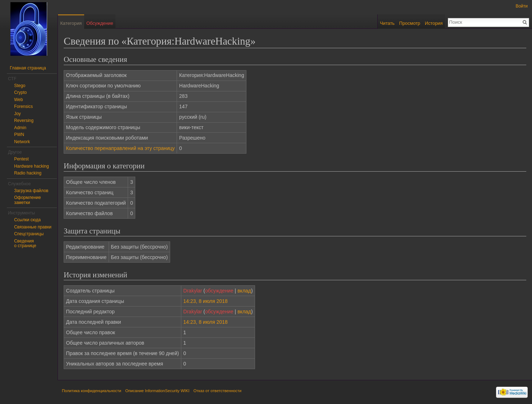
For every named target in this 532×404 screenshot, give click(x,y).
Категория (71, 23)
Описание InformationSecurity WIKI (157, 391)
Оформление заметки (27, 200)
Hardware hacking (31, 166)
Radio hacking (28, 173)
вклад (244, 291)
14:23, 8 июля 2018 (206, 301)
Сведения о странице (25, 244)
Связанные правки (33, 227)
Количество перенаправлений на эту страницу (121, 148)
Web (18, 100)
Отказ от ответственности (218, 391)
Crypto (20, 92)
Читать (387, 23)
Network (22, 142)
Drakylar (193, 291)
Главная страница (28, 68)
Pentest (21, 159)
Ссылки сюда (27, 220)
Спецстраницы (29, 234)
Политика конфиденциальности (92, 391)
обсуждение (219, 291)
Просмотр (410, 23)
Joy (17, 114)
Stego (20, 86)
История (434, 23)
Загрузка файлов (31, 191)
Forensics (23, 106)
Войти (522, 6)
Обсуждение (100, 23)
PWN (19, 135)
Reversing (24, 121)
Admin (20, 128)
